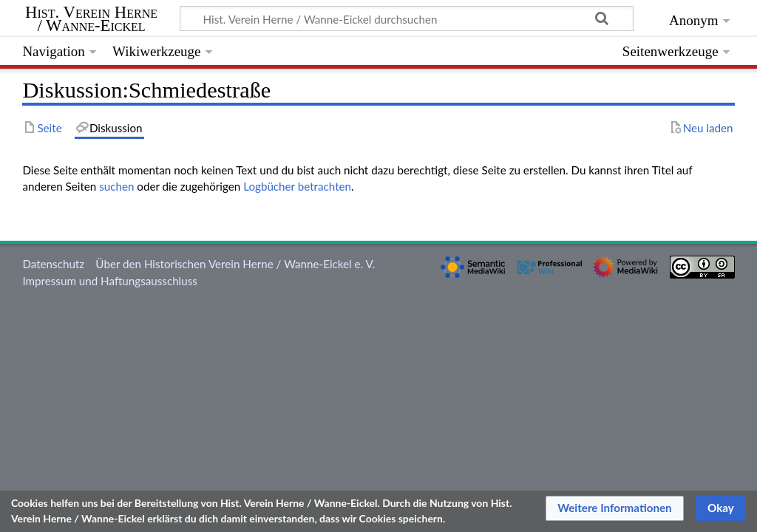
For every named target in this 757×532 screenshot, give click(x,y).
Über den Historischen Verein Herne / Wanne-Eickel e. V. (235, 264)
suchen (116, 186)
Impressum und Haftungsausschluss (109, 281)
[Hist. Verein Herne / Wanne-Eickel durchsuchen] (407, 18)
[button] (615, 508)
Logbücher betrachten (297, 186)
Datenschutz (53, 264)
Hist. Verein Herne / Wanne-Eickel (91, 19)
